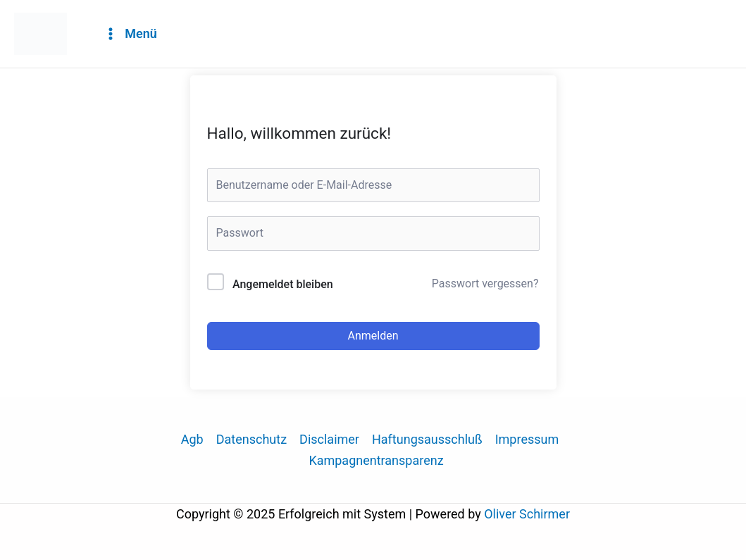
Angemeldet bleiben (283, 284)
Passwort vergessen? (485, 284)
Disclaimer (329, 439)
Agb (192, 439)
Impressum (527, 439)
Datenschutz (251, 439)
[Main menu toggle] (130, 34)
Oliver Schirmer (527, 514)
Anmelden (373, 336)
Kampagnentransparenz (376, 460)
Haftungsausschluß (427, 439)
